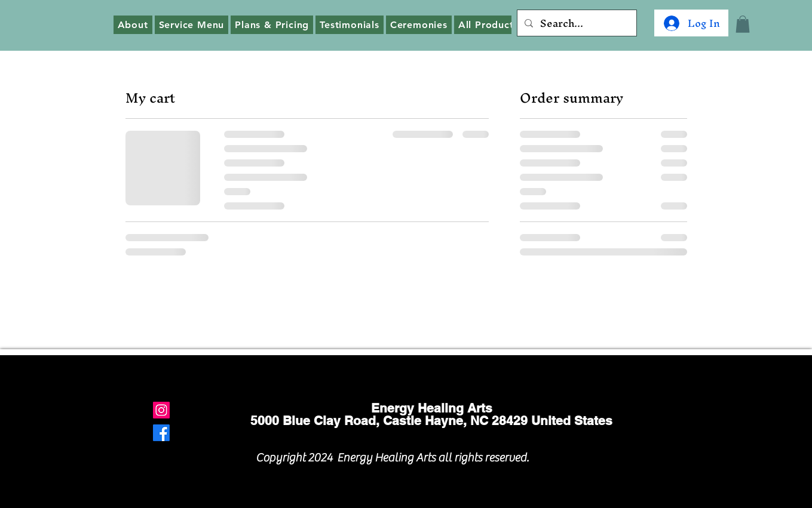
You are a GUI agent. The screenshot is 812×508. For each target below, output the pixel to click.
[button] (743, 24)
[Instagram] (161, 410)
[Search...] (576, 23)
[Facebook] (161, 433)
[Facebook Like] (609, 454)
